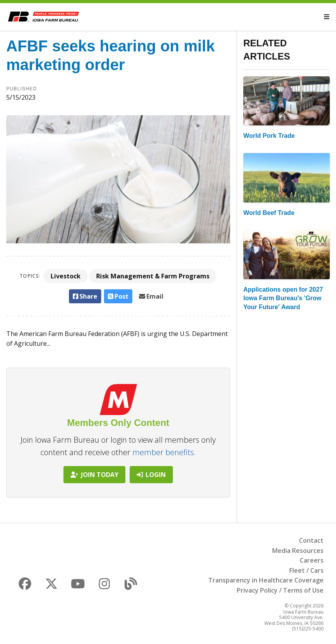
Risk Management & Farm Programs (153, 276)
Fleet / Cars (306, 570)
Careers (312, 560)
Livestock (66, 276)
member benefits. (164, 452)
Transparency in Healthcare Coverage (266, 580)
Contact (311, 540)
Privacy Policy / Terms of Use (280, 590)
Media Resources (298, 551)
